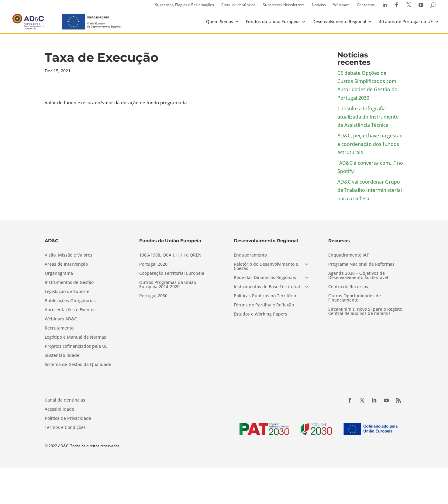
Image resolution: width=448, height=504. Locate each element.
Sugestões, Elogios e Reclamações (184, 5)
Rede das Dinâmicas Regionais (265, 278)
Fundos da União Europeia (273, 21)
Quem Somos (220, 21)
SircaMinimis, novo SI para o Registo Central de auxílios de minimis (365, 312)
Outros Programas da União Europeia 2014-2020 (168, 285)
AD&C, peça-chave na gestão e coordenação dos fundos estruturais (370, 144)
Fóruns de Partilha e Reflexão (264, 305)
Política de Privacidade (68, 419)
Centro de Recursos (348, 287)
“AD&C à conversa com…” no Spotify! (370, 167)
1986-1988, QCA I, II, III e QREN (170, 255)
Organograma (59, 274)
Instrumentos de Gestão (69, 283)
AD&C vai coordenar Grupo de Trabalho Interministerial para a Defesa (370, 190)
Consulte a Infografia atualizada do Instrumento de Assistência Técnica (368, 117)
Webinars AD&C (61, 319)
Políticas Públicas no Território (265, 296)
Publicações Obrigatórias (70, 301)
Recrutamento (59, 328)
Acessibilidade (59, 409)
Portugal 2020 (153, 264)
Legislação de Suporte (67, 292)
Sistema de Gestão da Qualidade (78, 365)
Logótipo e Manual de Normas (75, 337)
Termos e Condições (65, 428)
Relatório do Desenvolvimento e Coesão (266, 267)
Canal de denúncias (238, 5)
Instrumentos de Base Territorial (267, 287)
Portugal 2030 (153, 296)
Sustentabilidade (62, 356)
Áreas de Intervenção (66, 264)
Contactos (366, 5)
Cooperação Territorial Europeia (172, 274)
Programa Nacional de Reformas (361, 264)
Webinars (341, 5)
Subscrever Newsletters (284, 5)
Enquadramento (250, 255)
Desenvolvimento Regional (339, 21)
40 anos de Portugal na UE (406, 21)
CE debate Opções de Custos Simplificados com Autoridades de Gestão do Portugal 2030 (367, 85)
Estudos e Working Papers (260, 314)
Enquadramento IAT (349, 255)
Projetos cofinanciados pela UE (76, 347)
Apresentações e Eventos (70, 310)
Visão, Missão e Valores (69, 255)
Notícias (319, 5)
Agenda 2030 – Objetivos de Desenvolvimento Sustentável (358, 276)
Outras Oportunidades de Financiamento (355, 298)
